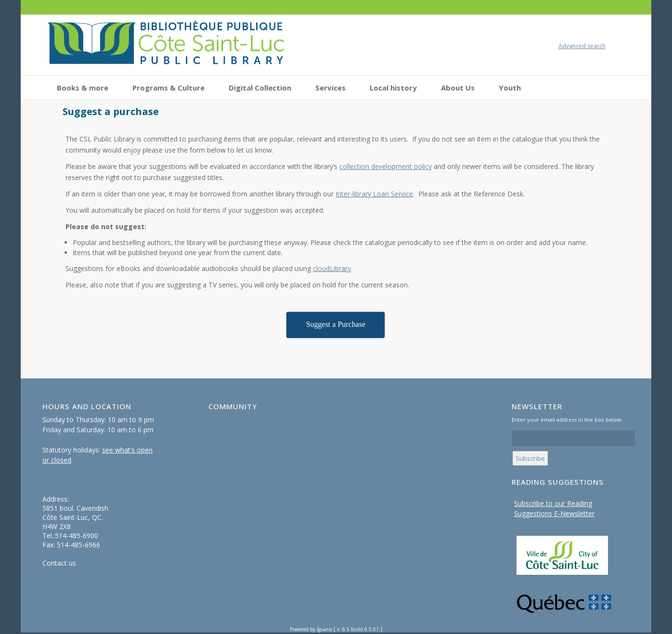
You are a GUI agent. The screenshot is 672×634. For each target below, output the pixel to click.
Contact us (59, 563)
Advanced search (582, 46)
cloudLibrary (332, 268)
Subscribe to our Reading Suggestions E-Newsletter (554, 508)
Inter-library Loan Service (374, 194)
